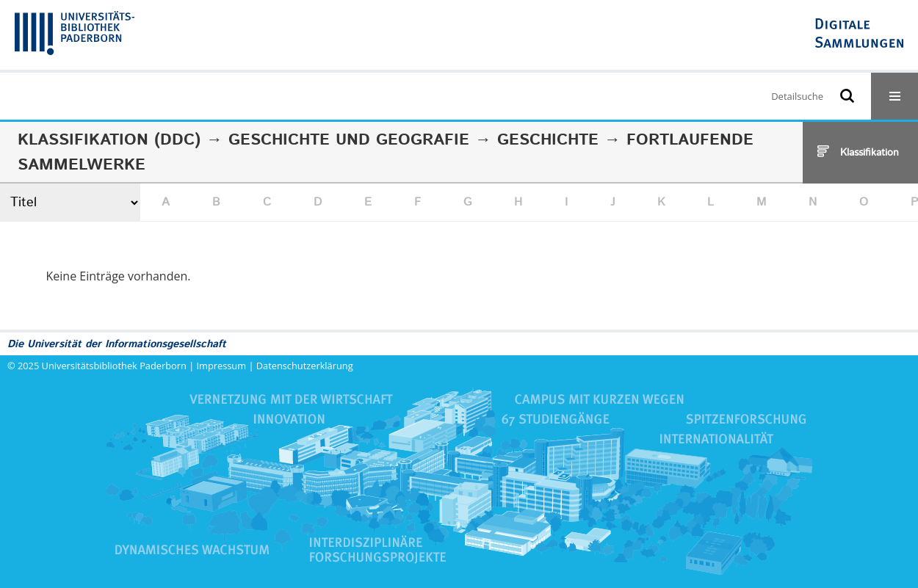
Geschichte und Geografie (349, 140)
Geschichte (548, 140)
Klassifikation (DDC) (109, 140)
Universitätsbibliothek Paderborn (114, 366)
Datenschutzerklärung (305, 366)
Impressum (222, 366)
